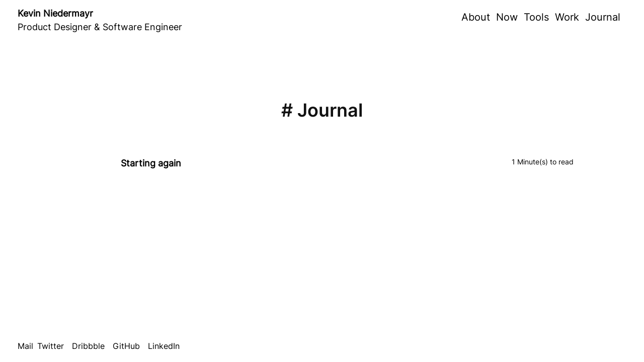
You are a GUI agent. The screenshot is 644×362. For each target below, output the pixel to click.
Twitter (51, 346)
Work (567, 17)
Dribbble (88, 346)
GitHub (126, 346)
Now (507, 17)
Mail (25, 346)
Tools (536, 17)
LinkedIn (164, 346)
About (476, 17)
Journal (603, 17)
